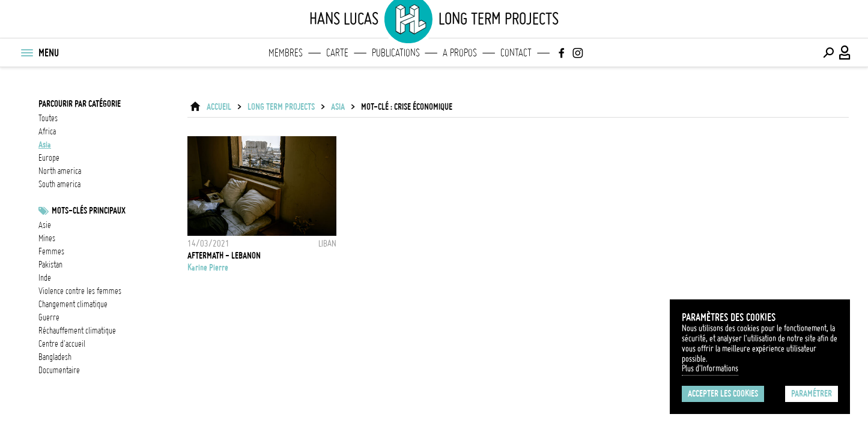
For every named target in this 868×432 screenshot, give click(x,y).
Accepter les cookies (723, 394)
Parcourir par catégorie (80, 104)
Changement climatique (73, 304)
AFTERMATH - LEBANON (224, 256)
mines (47, 238)
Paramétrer (812, 394)
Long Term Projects (281, 107)
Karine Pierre (208, 268)
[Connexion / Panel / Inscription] (845, 53)
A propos (460, 53)
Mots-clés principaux (89, 211)
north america (60, 171)
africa (47, 131)
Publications (396, 53)
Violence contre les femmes (80, 291)
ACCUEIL (219, 107)
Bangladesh (55, 357)
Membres (286, 53)
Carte (337, 53)
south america (59, 184)
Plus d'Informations (710, 368)
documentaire (59, 370)
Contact (516, 53)
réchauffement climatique (77, 331)
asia (45, 145)
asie (45, 225)
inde (45, 278)
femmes (51, 251)
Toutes (48, 118)
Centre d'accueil (62, 344)
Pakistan (50, 265)
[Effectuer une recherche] (828, 53)
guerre (49, 317)
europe (49, 158)
